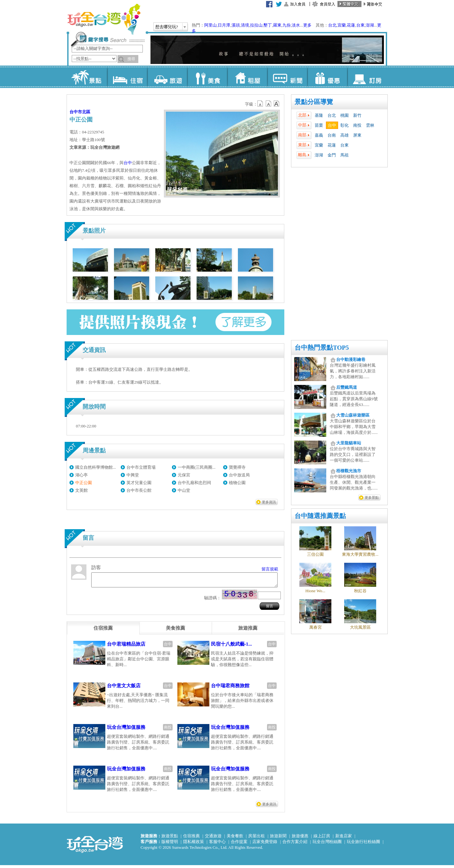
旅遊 (167, 77)
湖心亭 (81, 475)
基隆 (319, 115)
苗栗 (319, 125)
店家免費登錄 (265, 844)
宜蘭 (342, 25)
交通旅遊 (213, 839)
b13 (269, 104)
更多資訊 (269, 502)
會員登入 (328, 4)
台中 (332, 125)
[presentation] (103, 631)
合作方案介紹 (295, 844)
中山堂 (184, 490)
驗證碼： (213, 601)
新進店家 (344, 839)
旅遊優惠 (300, 839)
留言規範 (270, 569)
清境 (245, 25)
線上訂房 (322, 839)
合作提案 (239, 844)
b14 (277, 104)
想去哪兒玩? (167, 27)
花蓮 (351, 25)
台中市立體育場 (141, 467)
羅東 (277, 25)
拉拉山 (256, 25)
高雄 (345, 135)
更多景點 (372, 498)
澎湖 (370, 25)
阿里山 (211, 25)
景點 (87, 77)
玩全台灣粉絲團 (327, 844)
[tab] (103, 631)
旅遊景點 (170, 839)
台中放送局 (239, 475)
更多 (307, 25)
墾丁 (268, 25)
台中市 (76, 112)
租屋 (247, 77)
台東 (361, 25)
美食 (207, 77)
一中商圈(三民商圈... (197, 467)
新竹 (357, 115)
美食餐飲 (235, 839)
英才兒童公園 (139, 483)
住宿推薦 (191, 839)
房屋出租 (256, 839)
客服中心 (217, 844)
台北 (332, 25)
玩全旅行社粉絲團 (363, 844)
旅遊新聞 (278, 839)
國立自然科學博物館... (96, 467)
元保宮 (184, 475)
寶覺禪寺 (237, 467)
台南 (332, 135)
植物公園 (237, 483)
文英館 (81, 490)
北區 (86, 112)
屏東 (357, 135)
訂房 (367, 77)
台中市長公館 (139, 490)
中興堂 (133, 475)
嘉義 (319, 135)
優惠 (327, 77)
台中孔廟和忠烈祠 (194, 483)
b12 (261, 104)
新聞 (287, 77)
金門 (332, 155)
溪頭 (236, 25)
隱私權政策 (194, 844)
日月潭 (224, 25)
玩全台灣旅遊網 (104, 19)
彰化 (345, 125)
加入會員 (298, 4)
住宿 (127, 77)
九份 (287, 25)
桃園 (345, 115)
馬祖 (345, 155)
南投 (357, 125)
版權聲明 (170, 844)
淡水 (296, 25)
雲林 (370, 125)
